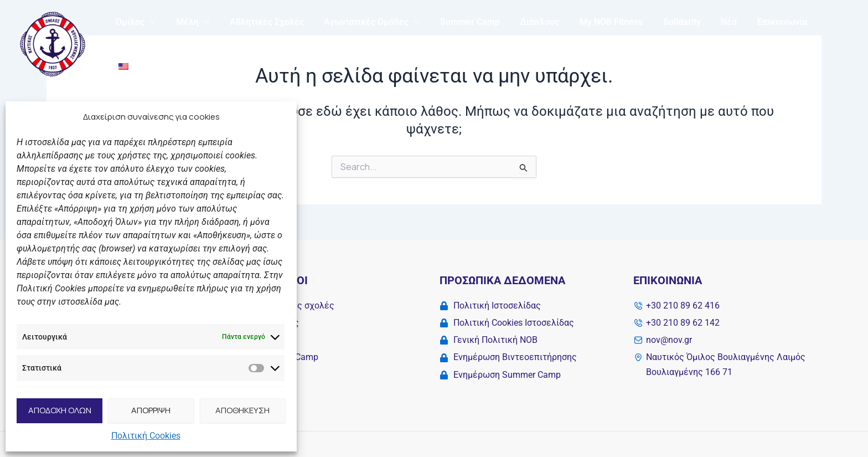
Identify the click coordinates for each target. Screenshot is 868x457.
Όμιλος (158, 42)
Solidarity (686, 42)
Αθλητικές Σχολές (284, 42)
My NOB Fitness (618, 42)
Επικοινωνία (782, 42)
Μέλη (213, 42)
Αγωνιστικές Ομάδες (387, 42)
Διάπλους (549, 42)
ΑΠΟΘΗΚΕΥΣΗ (242, 410)
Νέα (731, 42)
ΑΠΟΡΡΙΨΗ (151, 410)
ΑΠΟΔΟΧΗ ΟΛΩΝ (60, 410)
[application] (173, 42)
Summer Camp (482, 42)
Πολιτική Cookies (146, 436)
